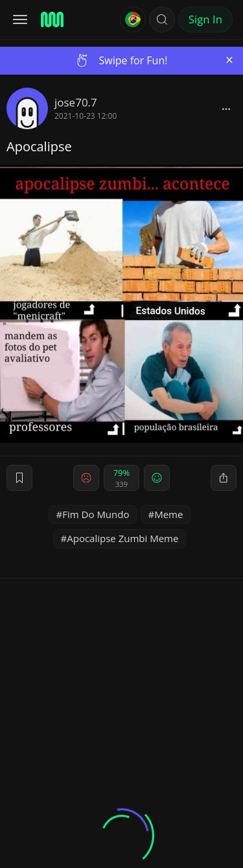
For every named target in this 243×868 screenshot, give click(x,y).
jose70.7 (76, 102)
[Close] (229, 60)
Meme (168, 514)
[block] (226, 108)
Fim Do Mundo (96, 514)
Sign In (205, 19)
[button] (162, 19)
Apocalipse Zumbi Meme (122, 538)
